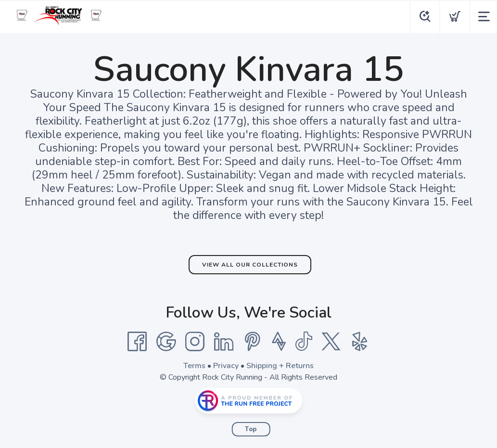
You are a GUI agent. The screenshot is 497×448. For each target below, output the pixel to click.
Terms (194, 366)
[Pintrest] (253, 342)
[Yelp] (360, 342)
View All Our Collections (250, 265)
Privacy (226, 366)
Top (251, 429)
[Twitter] (331, 342)
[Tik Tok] (304, 342)
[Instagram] (195, 342)
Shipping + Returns (280, 366)
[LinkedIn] (224, 342)
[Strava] (279, 342)
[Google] (166, 342)
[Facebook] (137, 342)
